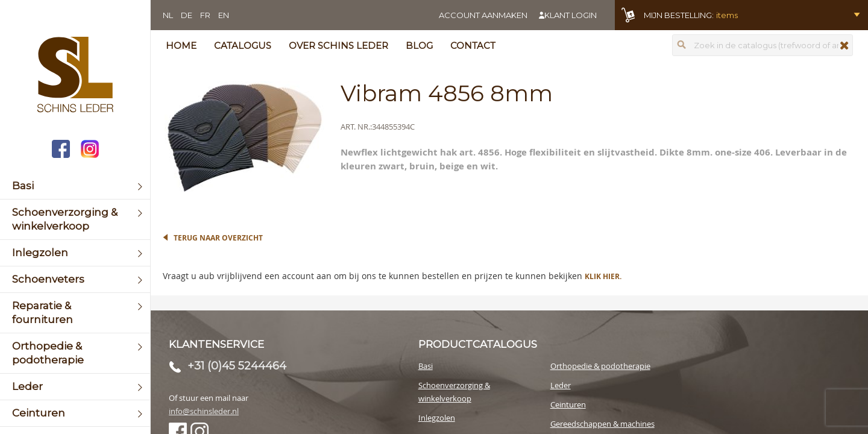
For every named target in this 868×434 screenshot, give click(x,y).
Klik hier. (603, 276)
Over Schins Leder (338, 46)
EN (224, 15)
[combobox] (763, 45)
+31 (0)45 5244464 (237, 366)
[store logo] (75, 76)
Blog (419, 46)
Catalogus (243, 46)
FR (205, 15)
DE (187, 15)
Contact (473, 46)
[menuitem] (75, 186)
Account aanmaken (483, 15)
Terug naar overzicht (218, 238)
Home (181, 46)
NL (168, 15)
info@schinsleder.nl (204, 411)
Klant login (571, 15)
